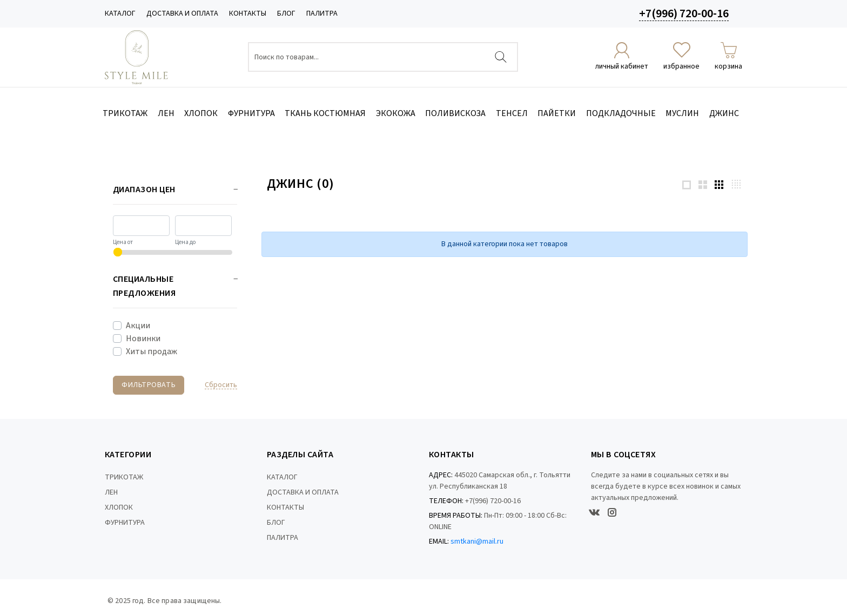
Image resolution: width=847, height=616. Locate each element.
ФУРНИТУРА (125, 523)
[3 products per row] (719, 184)
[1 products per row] (687, 184)
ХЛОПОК (119, 507)
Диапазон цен (144, 189)
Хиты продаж (152, 351)
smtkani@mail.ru (477, 541)
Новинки (143, 339)
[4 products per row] (736, 184)
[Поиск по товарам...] (383, 57)
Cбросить (221, 385)
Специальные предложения (144, 286)
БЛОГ (286, 13)
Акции (138, 326)
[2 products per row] (703, 184)
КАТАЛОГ (120, 13)
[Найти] (501, 57)
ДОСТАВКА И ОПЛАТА (182, 13)
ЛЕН (111, 492)
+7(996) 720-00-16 (684, 13)
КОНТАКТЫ (248, 13)
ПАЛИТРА (322, 13)
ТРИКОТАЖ (124, 477)
